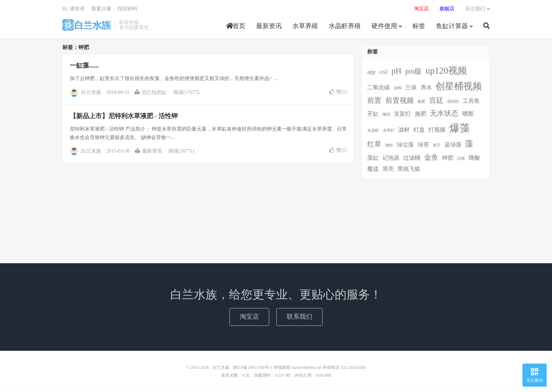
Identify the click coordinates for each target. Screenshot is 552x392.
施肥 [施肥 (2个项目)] (421, 114)
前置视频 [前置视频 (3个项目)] (400, 101)
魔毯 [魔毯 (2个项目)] (373, 169)
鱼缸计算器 (452, 26)
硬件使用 (384, 26)
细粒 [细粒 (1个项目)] (389, 146)
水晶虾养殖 (345, 26)
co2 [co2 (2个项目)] (383, 72)
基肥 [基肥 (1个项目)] (421, 102)
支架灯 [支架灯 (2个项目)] (402, 114)
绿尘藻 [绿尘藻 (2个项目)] (405, 145)
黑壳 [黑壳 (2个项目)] (388, 169)
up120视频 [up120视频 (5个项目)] (446, 71)
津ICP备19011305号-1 (252, 368)
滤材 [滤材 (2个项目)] (404, 130)
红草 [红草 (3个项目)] (374, 144)
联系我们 (300, 317)
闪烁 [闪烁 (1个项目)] (461, 159)
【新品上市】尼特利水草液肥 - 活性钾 (124, 116)
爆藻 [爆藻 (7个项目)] (460, 128)
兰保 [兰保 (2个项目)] (411, 88)
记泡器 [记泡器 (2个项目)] (391, 158)
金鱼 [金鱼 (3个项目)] (431, 158)
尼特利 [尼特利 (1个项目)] (453, 102)
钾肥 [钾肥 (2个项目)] (448, 158)
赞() (338, 92)
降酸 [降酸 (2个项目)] (474, 158)
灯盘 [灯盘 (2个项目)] (419, 130)
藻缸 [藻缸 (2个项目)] (373, 158)
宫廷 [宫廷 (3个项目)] (436, 101)
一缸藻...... (84, 66)
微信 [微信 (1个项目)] (386, 115)
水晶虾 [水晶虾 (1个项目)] (373, 130)
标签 (419, 26)
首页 (236, 26)
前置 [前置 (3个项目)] (374, 101)
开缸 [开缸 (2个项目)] (373, 114)
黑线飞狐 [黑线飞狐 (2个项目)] (409, 169)
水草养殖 (305, 26)
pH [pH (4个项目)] (396, 71)
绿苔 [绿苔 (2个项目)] (423, 145)
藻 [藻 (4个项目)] (469, 144)
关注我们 (475, 9)
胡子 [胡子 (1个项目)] (437, 146)
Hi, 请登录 (74, 9)
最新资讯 (269, 26)
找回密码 (127, 9)
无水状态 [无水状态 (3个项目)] (444, 113)
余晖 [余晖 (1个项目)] (398, 88)
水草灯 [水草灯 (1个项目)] (389, 130)
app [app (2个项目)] (371, 72)
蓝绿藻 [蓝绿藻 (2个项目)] (453, 145)
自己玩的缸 (151, 93)
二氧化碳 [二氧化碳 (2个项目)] (379, 88)
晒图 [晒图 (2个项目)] (468, 114)
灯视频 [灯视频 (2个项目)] (437, 130)
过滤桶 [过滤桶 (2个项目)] (412, 158)
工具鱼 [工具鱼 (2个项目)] (471, 101)
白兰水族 (87, 25)
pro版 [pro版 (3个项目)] (414, 71)
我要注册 (101, 9)
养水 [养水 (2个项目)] (426, 88)
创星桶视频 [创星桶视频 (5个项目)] (459, 87)
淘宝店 (249, 317)
